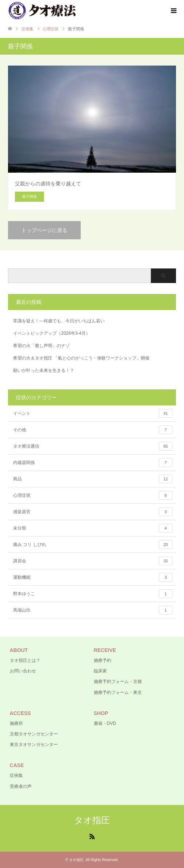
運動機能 (93, 577)
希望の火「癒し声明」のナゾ (41, 346)
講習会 (93, 561)
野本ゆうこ (93, 594)
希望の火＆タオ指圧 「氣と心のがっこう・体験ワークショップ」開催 (81, 358)
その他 (93, 430)
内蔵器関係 (93, 463)
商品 (93, 479)
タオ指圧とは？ (25, 660)
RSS (92, 836)
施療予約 (103, 660)
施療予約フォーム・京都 (118, 682)
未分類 (93, 528)
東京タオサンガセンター (34, 745)
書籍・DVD (105, 723)
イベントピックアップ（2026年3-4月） (52, 333)
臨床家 (100, 671)
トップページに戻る (44, 230)
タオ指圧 (92, 820)
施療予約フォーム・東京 (118, 692)
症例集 (16, 775)
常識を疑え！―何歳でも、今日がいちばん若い (59, 321)
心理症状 (93, 495)
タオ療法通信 (93, 446)
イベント (93, 413)
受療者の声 (21, 786)
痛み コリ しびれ (93, 545)
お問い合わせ (23, 671)
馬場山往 (93, 610)
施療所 (16, 723)
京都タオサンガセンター (34, 734)
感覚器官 (93, 512)
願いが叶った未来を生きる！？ (44, 370)
